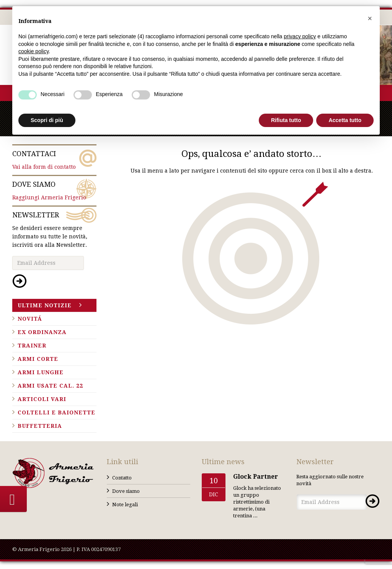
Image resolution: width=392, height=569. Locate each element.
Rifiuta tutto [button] (286, 120)
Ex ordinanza (42, 332)
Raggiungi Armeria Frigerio (54, 190)
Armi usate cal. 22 (50, 386)
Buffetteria (40, 426)
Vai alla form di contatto (54, 160)
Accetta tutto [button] (345, 120)
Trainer (32, 346)
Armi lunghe (41, 372)
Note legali (125, 505)
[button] (370, 18)
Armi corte (38, 359)
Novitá (30, 319)
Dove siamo (126, 491)
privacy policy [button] (300, 36)
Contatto (122, 478)
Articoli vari (42, 399)
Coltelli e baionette (56, 412)
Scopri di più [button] (47, 120)
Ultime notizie (45, 305)
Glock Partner (256, 477)
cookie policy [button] (33, 51)
